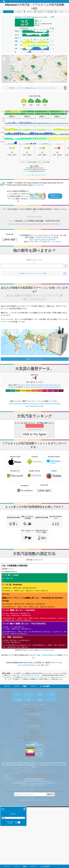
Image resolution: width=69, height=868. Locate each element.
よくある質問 (33, 824)
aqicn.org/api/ (56, 241)
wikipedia (31, 747)
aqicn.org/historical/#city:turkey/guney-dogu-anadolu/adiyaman (41, 409)
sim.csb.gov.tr (38, 185)
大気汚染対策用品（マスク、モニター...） (34, 833)
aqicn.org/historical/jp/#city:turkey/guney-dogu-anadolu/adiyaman (34, 428)
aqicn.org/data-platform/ (34, 430)
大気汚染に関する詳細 (34, 816)
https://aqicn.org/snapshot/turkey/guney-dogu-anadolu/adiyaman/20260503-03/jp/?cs (34, 224)
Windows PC (15, 523)
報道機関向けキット (34, 808)
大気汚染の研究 (33, 812)
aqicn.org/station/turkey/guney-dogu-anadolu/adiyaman (43, 411)
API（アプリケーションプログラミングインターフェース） (34, 835)
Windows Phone (54, 509)
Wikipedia (46, 752)
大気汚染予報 (34, 832)
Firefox (54, 523)
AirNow (54, 752)
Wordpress (25, 538)
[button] (66, 74)
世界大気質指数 (25, 773)
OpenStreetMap (57, 82)
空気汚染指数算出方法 (34, 830)
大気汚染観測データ (34, 828)
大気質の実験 (34, 818)
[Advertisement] (34, 292)
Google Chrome (35, 523)
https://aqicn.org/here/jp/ (34, 217)
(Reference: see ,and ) (35, 705)
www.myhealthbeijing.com (28, 762)
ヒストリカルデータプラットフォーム (34, 837)
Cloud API (44, 538)
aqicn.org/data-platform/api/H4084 (42, 240)
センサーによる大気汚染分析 (34, 820)
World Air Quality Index (33, 775)
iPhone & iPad (15, 509)
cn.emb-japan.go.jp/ (46, 747)
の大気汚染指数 (23, 17)
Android (35, 509)
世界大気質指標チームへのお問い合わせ (34, 806)
